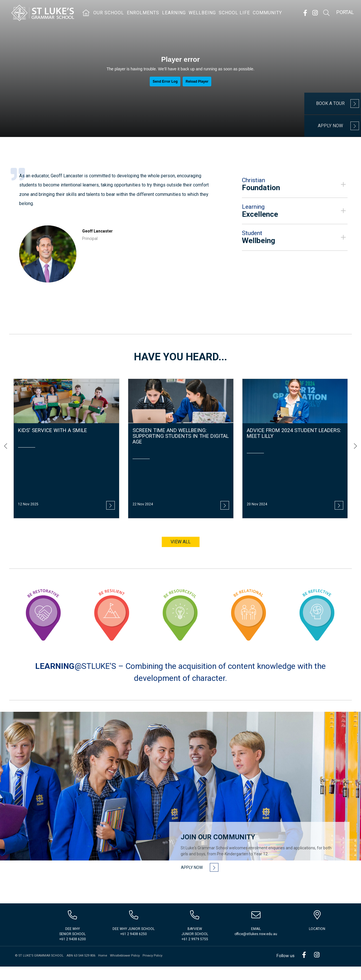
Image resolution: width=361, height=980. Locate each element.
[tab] (295, 187)
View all (181, 535)
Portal (345, 12)
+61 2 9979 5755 (195, 953)
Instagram (315, 13)
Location (317, 942)
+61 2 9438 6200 (73, 953)
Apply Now (330, 126)
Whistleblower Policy (125, 969)
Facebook (305, 13)
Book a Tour (330, 103)
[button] (295, 187)
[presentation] (6, 440)
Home (103, 969)
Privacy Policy (152, 969)
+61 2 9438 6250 (134, 947)
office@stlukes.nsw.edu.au (256, 947)
